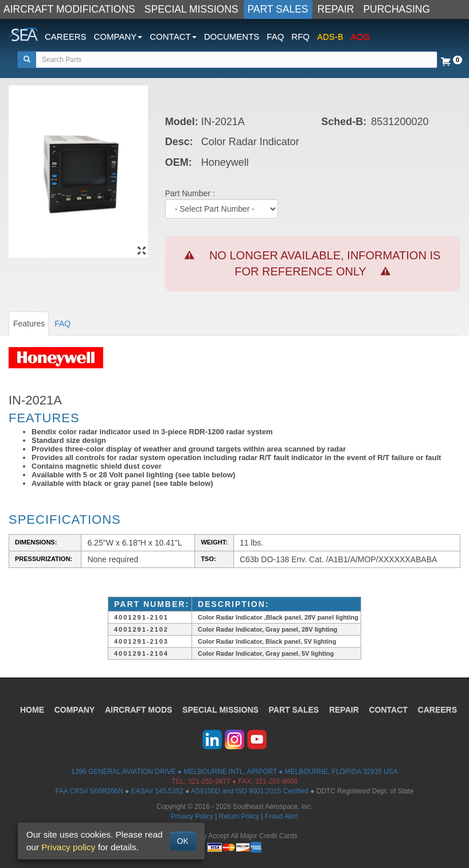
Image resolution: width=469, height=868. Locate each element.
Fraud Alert (282, 816)
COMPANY (74, 710)
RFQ (300, 36)
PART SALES (278, 9)
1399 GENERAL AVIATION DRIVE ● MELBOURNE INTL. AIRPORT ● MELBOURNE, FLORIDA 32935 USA (234, 772)
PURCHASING (396, 9)
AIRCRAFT (138, 710)
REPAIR (336, 9)
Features (29, 324)
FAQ (275, 36)
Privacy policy (68, 847)
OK (183, 841)
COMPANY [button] (118, 36)
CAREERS (66, 36)
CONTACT (389, 710)
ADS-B (330, 36)
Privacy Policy (192, 816)
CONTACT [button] (173, 36)
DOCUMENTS (232, 36)
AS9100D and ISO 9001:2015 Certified (250, 791)
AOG (360, 36)
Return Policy (239, 816)
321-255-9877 (209, 781)
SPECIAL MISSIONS (191, 9)
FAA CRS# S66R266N (89, 791)
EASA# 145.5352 (157, 791)
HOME (32, 710)
